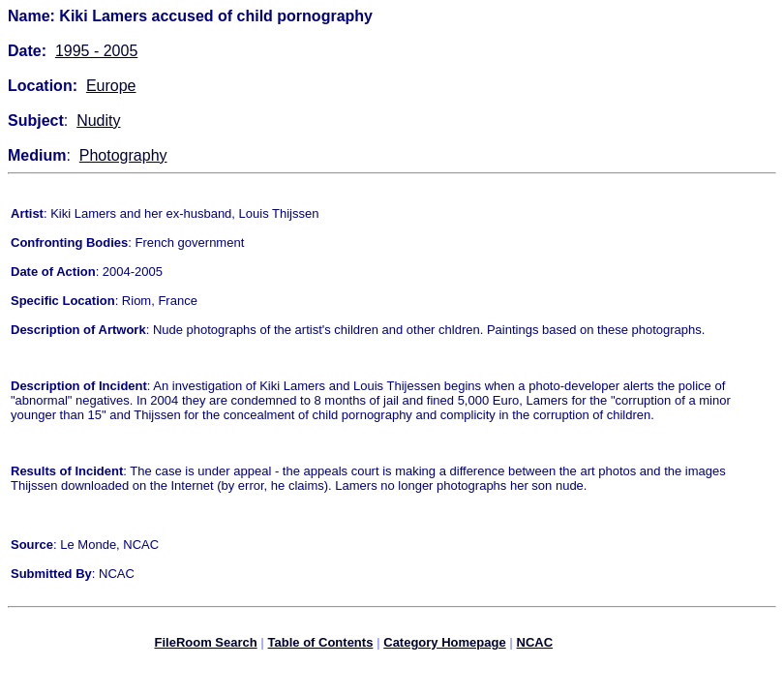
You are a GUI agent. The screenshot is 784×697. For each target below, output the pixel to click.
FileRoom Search (205, 645)
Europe (111, 86)
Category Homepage (444, 645)
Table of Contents (321, 645)
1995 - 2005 (96, 51)
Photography (123, 155)
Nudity (98, 121)
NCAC (535, 645)
